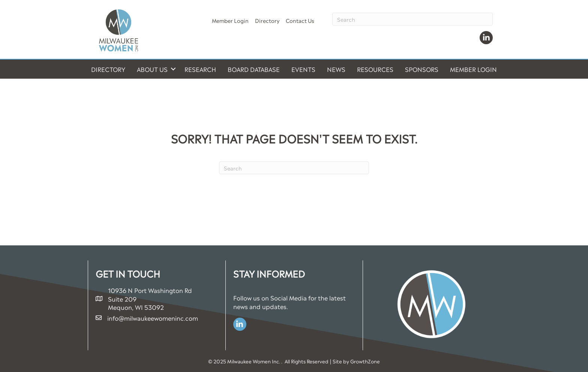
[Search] (412, 19)
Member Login (230, 20)
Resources (375, 69)
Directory (267, 20)
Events (303, 69)
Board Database (254, 69)
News (336, 69)
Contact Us (300, 20)
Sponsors (422, 69)
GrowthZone (365, 361)
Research (200, 69)
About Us (152, 69)
